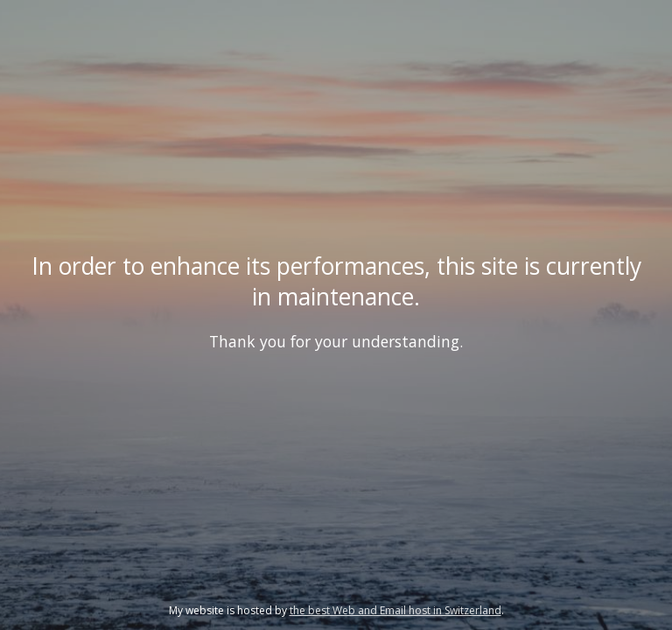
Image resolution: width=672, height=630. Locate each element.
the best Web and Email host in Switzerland (395, 610)
